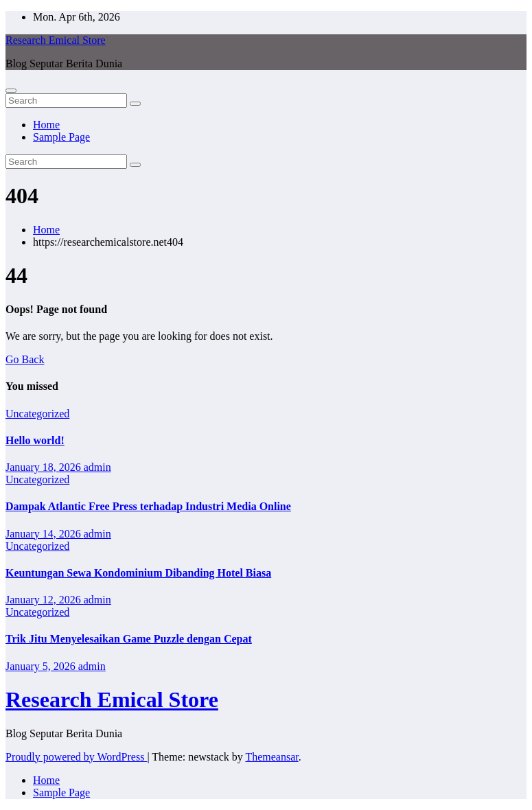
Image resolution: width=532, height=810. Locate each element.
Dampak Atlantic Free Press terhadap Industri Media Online (148, 506)
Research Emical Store (56, 40)
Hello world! (35, 440)
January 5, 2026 (42, 666)
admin (97, 467)
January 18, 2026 (45, 467)
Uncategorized (37, 414)
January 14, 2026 (45, 534)
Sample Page (61, 137)
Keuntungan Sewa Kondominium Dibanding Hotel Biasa (138, 573)
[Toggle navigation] (11, 91)
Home (46, 125)
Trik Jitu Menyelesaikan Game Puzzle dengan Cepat (129, 639)
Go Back (25, 359)
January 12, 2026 (45, 600)
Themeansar (271, 757)
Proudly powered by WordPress (76, 757)
